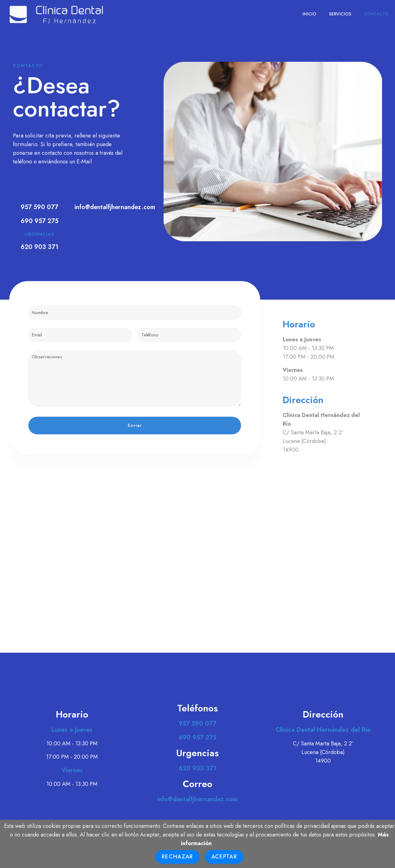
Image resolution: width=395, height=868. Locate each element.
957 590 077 (39, 207)
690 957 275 (39, 221)
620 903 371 (39, 247)
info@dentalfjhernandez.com (115, 207)
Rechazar (177, 857)
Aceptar (224, 857)
